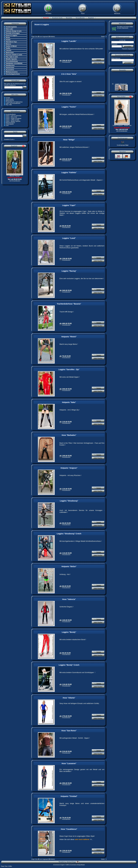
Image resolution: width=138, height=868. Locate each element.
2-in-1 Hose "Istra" (69, 74)
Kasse (83, 14)
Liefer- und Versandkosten (13, 103)
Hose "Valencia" (69, 599)
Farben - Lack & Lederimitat (13, 116)
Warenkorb (117, 14)
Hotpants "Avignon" (69, 468)
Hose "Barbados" (69, 435)
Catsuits (9, 50)
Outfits (8, 48)
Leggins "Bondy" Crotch (69, 665)
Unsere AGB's (10, 99)
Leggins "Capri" (69, 205)
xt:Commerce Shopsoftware (77, 865)
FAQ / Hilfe (9, 105)
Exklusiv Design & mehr (14, 31)
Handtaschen (10, 65)
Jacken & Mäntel (11, 46)
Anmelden (48, 14)
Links (7, 125)
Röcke (8, 38)
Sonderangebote (11, 27)
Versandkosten (80, 18)
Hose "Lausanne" (69, 763)
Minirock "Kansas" (15, 176)
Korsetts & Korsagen (13, 33)
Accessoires (10, 70)
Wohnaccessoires (12, 72)
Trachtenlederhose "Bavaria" (69, 304)
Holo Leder (9, 29)
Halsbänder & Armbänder (14, 63)
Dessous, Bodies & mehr (14, 55)
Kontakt (8, 98)
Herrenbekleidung (12, 61)
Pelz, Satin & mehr (12, 57)
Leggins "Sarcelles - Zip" (69, 369)
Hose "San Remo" (69, 731)
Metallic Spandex (11, 59)
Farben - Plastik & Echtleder (14, 119)
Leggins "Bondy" (69, 632)
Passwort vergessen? (128, 49)
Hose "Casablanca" (69, 829)
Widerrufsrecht (10, 101)
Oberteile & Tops (11, 42)
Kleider (8, 40)
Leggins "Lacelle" (69, 41)
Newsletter (69, 18)
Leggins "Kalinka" (69, 172)
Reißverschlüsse (10, 123)
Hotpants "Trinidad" (69, 796)
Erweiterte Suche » (9, 139)
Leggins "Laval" (69, 238)
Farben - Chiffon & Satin (12, 120)
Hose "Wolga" (69, 140)
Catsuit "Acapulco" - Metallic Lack (122, 125)
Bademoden (10, 53)
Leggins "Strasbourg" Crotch (69, 534)
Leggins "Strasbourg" (69, 501)
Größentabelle (10, 124)
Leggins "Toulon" (69, 107)
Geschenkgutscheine (13, 74)
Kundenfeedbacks (11, 114)
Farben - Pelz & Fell (11, 117)
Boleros (8, 44)
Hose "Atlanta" (69, 698)
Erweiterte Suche (57, 18)
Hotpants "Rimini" (69, 337)
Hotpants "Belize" (69, 566)
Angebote (91, 18)
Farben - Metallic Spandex (13, 121)
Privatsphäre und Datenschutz (14, 102)
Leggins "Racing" (69, 271)
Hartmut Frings (73, 862)
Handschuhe (10, 68)
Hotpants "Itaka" (69, 402)
